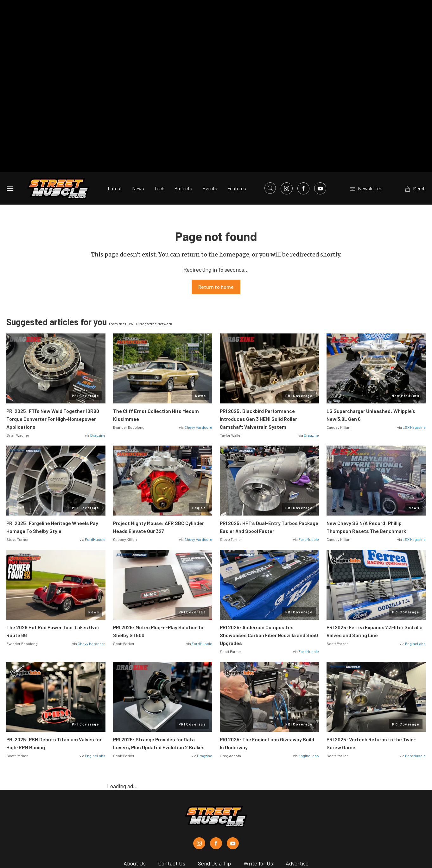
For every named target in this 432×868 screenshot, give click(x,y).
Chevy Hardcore (198, 363)
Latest (115, 124)
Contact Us (172, 799)
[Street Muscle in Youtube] (233, 779)
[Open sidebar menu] (10, 124)
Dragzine (98, 371)
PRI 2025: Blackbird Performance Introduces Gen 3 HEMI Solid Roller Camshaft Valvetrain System (258, 355)
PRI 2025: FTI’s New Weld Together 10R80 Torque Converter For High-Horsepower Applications (53, 355)
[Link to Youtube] (320, 124)
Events (210, 124)
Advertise (297, 799)
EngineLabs (415, 579)
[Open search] (270, 124)
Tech (159, 124)
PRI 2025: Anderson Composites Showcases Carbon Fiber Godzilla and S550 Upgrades (269, 571)
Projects (183, 124)
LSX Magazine (414, 363)
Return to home (216, 222)
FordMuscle (95, 475)
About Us (135, 799)
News (138, 124)
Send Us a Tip (214, 799)
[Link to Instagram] (287, 124)
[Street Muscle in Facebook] (216, 779)
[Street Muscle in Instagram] (199, 779)
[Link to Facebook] (303, 124)
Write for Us (258, 799)
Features (237, 124)
